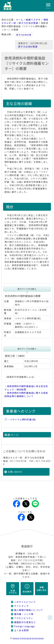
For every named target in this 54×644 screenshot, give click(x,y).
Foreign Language (24, 626)
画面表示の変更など (25, 622)
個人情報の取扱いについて (29, 610)
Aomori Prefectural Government (28, 638)
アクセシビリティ (24, 618)
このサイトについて (25, 602)
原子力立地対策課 (28, 23)
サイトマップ (21, 606)
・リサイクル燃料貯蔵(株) (22, 420)
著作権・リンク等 (24, 614)
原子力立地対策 (24, 35)
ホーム (20, 20)
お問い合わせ (15, 472)
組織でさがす (33, 20)
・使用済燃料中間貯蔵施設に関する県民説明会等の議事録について (26, 395)
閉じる (50, 618)
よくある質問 (21, 630)
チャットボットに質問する (45, 625)
